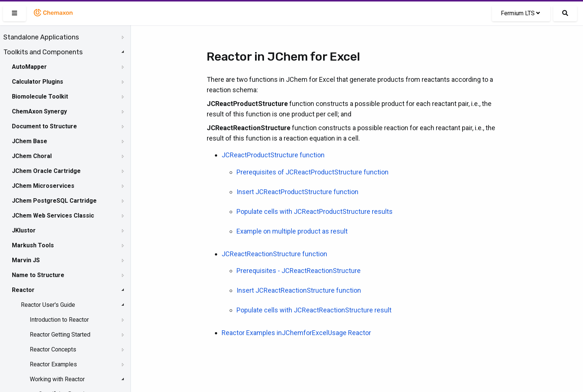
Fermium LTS (520, 13)
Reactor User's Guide (48, 305)
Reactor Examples (53, 364)
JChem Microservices (43, 186)
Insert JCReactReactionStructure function (299, 290)
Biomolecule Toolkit (40, 97)
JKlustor (24, 230)
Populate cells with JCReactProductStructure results (315, 211)
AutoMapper (29, 67)
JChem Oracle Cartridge (46, 171)
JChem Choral (32, 156)
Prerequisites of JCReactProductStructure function (313, 172)
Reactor (23, 290)
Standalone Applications (41, 37)
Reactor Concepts (53, 349)
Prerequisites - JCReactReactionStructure (299, 271)
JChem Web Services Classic (53, 216)
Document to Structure (44, 126)
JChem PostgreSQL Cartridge (54, 201)
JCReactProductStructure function (273, 155)
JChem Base (30, 141)
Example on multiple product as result (292, 231)
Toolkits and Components (43, 52)
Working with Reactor (57, 379)
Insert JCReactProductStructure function (297, 192)
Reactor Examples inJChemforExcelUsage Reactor (296, 333)
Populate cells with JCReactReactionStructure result (314, 310)
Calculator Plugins (38, 82)
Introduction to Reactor (59, 320)
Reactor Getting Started (60, 335)
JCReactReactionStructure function (274, 254)
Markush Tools (33, 245)
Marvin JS (26, 260)
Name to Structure (38, 275)
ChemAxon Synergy (39, 111)
